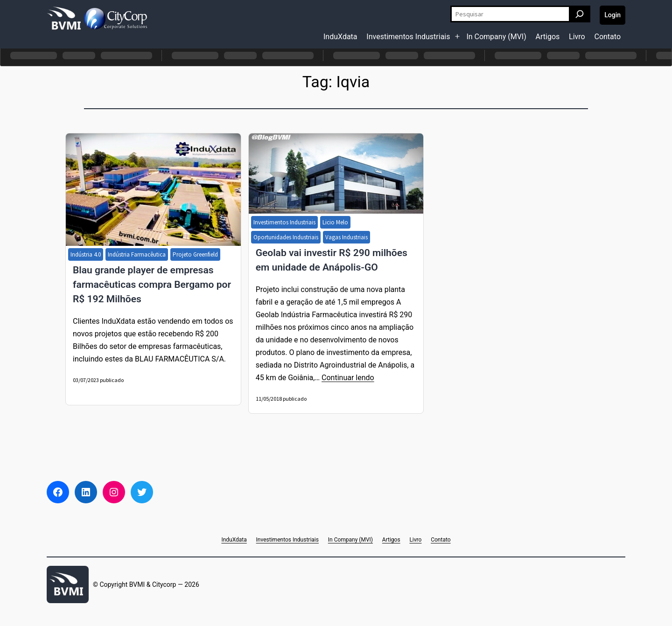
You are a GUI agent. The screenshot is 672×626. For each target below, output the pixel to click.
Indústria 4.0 (86, 254)
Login (612, 15)
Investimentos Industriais (408, 37)
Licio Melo (335, 222)
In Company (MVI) (496, 37)
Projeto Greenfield (195, 254)
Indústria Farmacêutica (137, 254)
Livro (577, 37)
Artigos (548, 37)
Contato (607, 37)
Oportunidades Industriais (286, 237)
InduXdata (340, 37)
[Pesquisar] (580, 14)
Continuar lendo (348, 378)
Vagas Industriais (346, 237)
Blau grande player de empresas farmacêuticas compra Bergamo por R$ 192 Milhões (152, 285)
